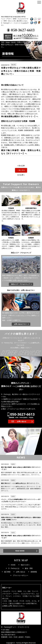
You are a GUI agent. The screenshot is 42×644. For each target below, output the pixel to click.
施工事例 (7, 572)
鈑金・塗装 (29, 568)
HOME (13, 565)
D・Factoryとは (14, 568)
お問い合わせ (22, 421)
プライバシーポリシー (21, 575)
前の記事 (22, 166)
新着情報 (34, 572)
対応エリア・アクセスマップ (20, 284)
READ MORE (20, 551)
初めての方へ (25, 565)
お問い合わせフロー (20, 324)
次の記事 (20, 175)
